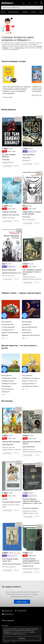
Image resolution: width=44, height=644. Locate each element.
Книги (3, 12)
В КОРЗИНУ (8, 166)
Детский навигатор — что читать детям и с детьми (19, 347)
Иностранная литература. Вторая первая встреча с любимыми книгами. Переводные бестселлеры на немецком (9, 384)
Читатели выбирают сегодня (14, 61)
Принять (22, 638)
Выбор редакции (9, 109)
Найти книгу (22, 602)
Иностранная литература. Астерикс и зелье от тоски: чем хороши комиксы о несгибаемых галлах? (31, 381)
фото (18, 120)
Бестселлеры (7, 401)
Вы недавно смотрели (11, 587)
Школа (33, 12)
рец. (19, 118)
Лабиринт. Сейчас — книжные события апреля (21, 293)
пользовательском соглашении (20, 632)
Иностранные (14, 12)
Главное (25, 12)
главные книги (19, 48)
